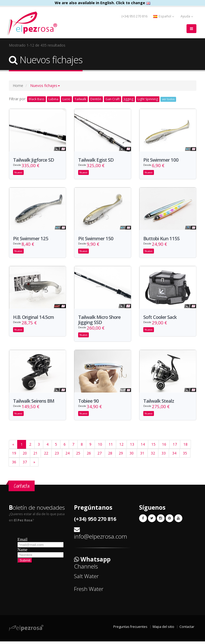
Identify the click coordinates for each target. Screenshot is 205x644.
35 (185, 456)
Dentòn (96, 99)
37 (25, 465)
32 (153, 456)
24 (67, 456)
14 (143, 447)
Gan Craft (113, 99)
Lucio (66, 99)
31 (142, 456)
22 (46, 456)
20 (25, 456)
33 (164, 456)
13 (132, 447)
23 (57, 456)
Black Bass (36, 99)
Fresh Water (89, 592)
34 (174, 456)
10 (100, 447)
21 (35, 456)
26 (89, 456)
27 (100, 456)
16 (164, 447)
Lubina (53, 99)
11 (111, 447)
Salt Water (86, 579)
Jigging (129, 99)
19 (14, 456)
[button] (45, 86)
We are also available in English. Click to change (102, 3)
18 (185, 447)
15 (153, 447)
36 (14, 465)
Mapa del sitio (163, 629)
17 (175, 447)
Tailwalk (80, 99)
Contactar (187, 629)
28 (110, 456)
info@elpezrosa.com (101, 539)
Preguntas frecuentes (130, 629)
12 (121, 447)
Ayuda (187, 16)
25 (78, 456)
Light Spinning (148, 99)
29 (121, 456)
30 (132, 456)
